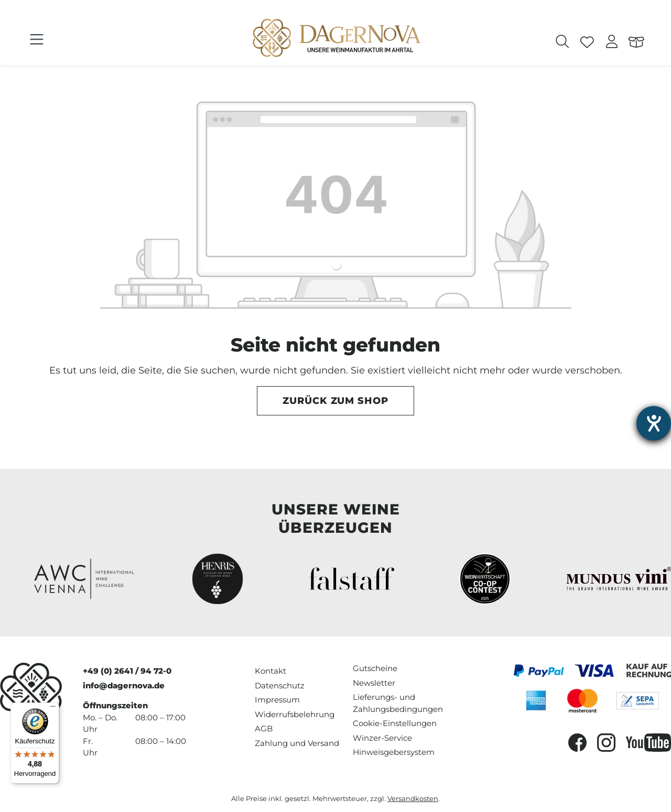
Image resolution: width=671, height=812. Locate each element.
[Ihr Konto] (612, 43)
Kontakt (270, 671)
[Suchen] (563, 43)
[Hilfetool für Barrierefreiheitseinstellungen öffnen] (654, 423)
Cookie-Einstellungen (395, 723)
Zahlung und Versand (297, 743)
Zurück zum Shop (335, 401)
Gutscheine (375, 668)
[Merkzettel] (587, 43)
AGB (264, 728)
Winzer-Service (382, 738)
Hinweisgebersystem (394, 752)
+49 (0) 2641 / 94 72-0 (127, 671)
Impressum (277, 700)
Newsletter (374, 683)
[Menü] (37, 40)
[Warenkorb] (637, 43)
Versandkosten (413, 799)
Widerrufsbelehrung (295, 714)
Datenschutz (280, 685)
